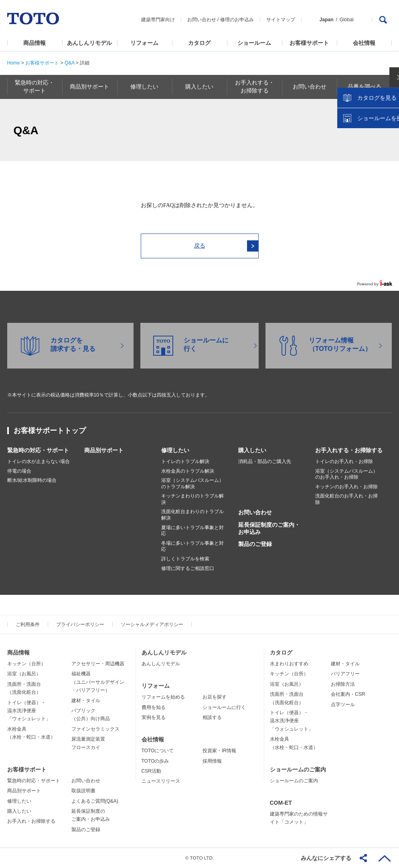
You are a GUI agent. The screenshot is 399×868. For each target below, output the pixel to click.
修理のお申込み (237, 20)
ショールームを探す (372, 171)
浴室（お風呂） (24, 674)
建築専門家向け (158, 20)
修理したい (175, 450)
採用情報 (212, 761)
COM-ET (281, 803)
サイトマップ (281, 20)
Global (347, 20)
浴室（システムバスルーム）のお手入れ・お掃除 (346, 474)
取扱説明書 (83, 791)
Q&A (70, 63)
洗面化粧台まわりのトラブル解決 (192, 515)
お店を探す (215, 697)
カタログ (199, 43)
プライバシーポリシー (80, 624)
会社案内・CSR (348, 694)
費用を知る (154, 707)
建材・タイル (86, 701)
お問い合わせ (202, 20)
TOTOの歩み (155, 761)
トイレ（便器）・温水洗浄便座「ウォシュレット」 (29, 711)
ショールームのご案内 (298, 769)
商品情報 (34, 43)
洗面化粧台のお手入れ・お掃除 (346, 499)
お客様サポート (309, 43)
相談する (212, 717)
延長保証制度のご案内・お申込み (269, 528)
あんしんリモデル (89, 43)
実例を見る (154, 717)
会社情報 (364, 43)
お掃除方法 (343, 684)
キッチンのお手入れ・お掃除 (346, 487)
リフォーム (144, 43)
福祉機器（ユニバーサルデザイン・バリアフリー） (98, 682)
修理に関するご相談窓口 (188, 568)
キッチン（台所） (26, 664)
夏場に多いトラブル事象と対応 (192, 531)
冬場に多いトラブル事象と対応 (192, 546)
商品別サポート (104, 450)
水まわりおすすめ (289, 664)
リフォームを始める (163, 697)
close (389, 130)
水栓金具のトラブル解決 (188, 471)
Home (14, 63)
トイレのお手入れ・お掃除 (344, 461)
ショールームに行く (224, 707)
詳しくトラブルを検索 (185, 559)
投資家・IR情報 (219, 751)
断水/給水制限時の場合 (32, 480)
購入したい (252, 450)
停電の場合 (19, 471)
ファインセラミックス (95, 729)
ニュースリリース (161, 781)
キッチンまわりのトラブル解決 (192, 499)
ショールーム (254, 43)
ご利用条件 (28, 624)
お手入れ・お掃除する (31, 821)
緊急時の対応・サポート (38, 450)
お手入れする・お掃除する (349, 450)
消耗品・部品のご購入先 (265, 461)
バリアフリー (345, 674)
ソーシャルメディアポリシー (152, 624)
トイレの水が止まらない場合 (38, 461)
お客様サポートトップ (50, 431)
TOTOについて (158, 751)
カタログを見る (367, 151)
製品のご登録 (255, 544)
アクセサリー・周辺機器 (98, 664)
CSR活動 (151, 771)
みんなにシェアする (326, 858)
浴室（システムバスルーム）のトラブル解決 (192, 483)
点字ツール (343, 705)
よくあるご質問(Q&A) (95, 801)
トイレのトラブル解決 (185, 461)
